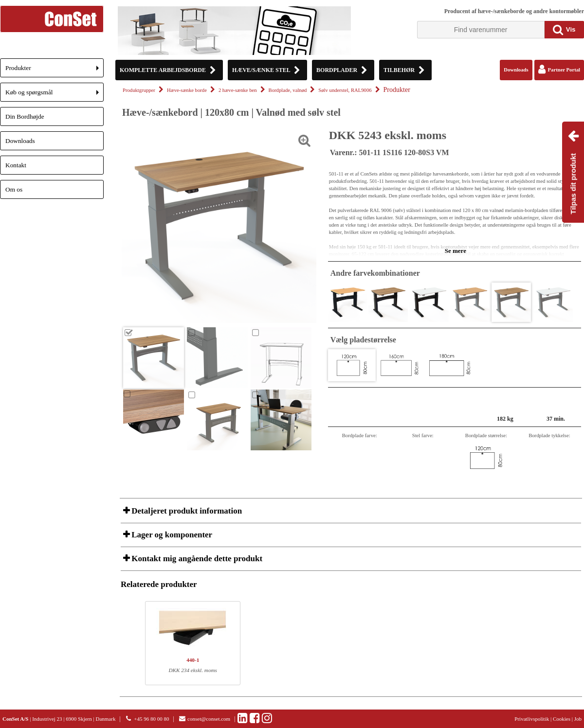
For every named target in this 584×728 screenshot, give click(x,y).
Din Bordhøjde (25, 116)
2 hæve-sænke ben (238, 90)
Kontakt (16, 165)
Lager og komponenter (171, 535)
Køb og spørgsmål (55, 95)
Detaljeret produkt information (186, 511)
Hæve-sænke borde (187, 90)
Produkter (55, 71)
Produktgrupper (139, 90)
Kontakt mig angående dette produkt (196, 559)
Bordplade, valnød (288, 90)
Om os (14, 189)
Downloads (20, 141)
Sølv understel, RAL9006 (345, 90)
